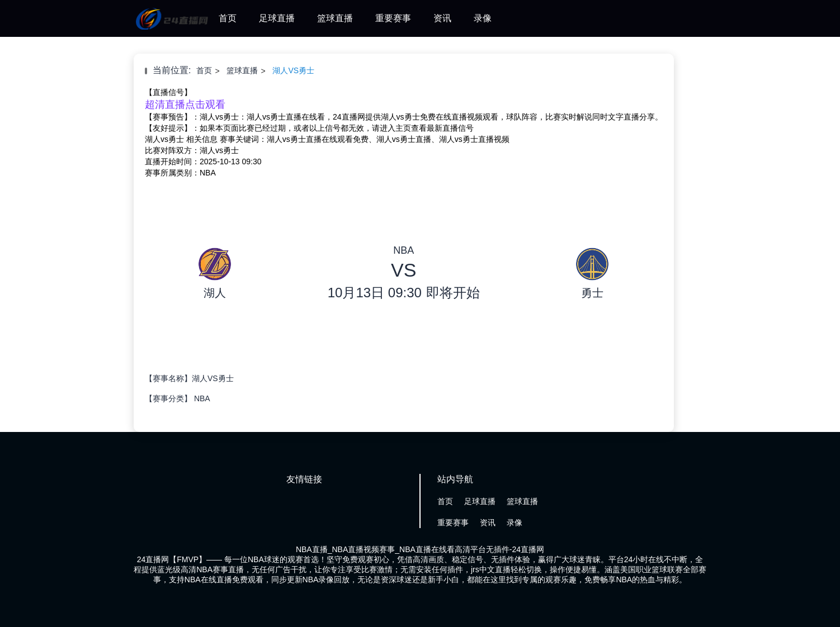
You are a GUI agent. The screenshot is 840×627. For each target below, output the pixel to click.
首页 (228, 18)
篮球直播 (335, 18)
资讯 (442, 18)
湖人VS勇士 (293, 70)
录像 (483, 18)
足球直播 (277, 18)
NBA (202, 398)
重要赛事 (393, 18)
